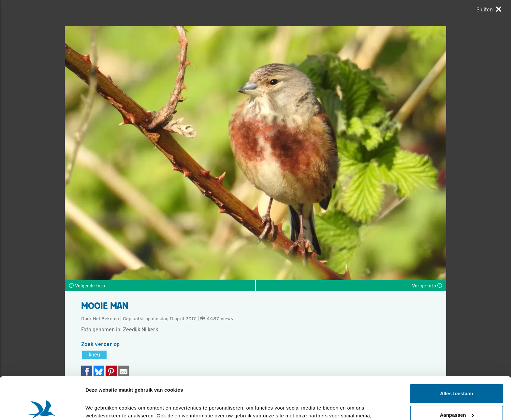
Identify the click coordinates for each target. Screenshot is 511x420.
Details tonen (101, 407)
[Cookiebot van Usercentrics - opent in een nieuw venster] (42, 407)
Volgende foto (87, 286)
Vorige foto (427, 286)
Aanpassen (457, 373)
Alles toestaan (457, 351)
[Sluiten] (489, 9)
